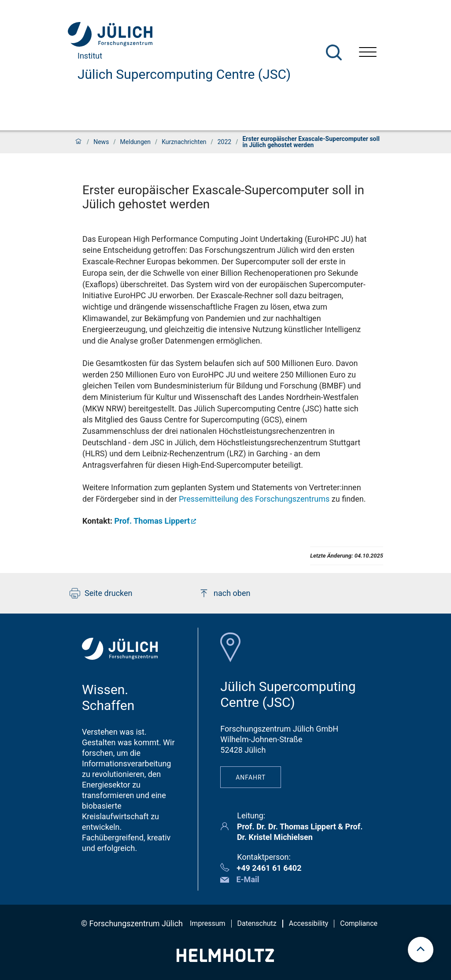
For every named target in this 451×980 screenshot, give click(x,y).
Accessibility (309, 923)
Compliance (359, 923)
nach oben (224, 593)
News (101, 142)
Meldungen (135, 142)
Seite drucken (101, 593)
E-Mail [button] (248, 879)
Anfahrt (251, 777)
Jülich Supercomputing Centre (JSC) (184, 74)
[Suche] (334, 52)
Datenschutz (257, 923)
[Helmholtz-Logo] (225, 959)
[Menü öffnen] (368, 53)
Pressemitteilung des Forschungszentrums (254, 499)
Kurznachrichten (184, 142)
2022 (224, 142)
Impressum (208, 923)
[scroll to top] (421, 950)
